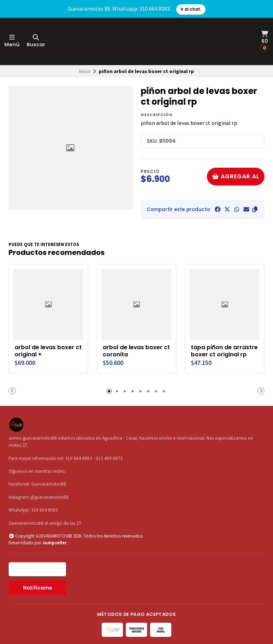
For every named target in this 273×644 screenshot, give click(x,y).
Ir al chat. (191, 9)
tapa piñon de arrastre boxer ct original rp (224, 351)
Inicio (85, 71)
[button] (255, 209)
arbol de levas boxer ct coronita (136, 351)
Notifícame (38, 588)
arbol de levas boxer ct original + (48, 351)
